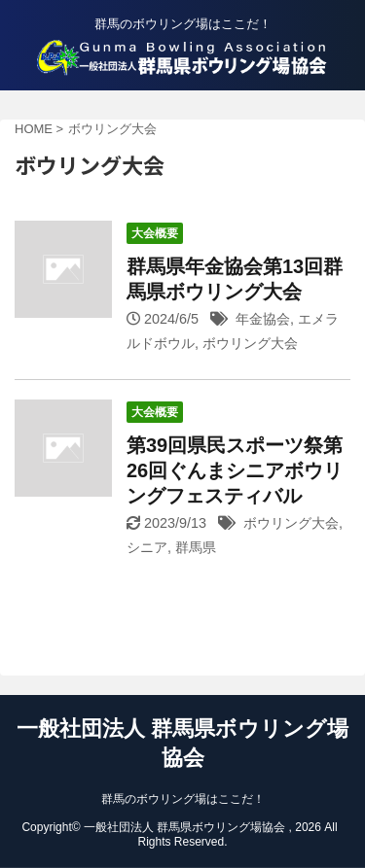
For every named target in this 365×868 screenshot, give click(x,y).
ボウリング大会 (250, 343)
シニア (147, 547)
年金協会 (263, 319)
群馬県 (196, 547)
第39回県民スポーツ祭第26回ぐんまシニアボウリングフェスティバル (235, 470)
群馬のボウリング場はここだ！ (183, 799)
